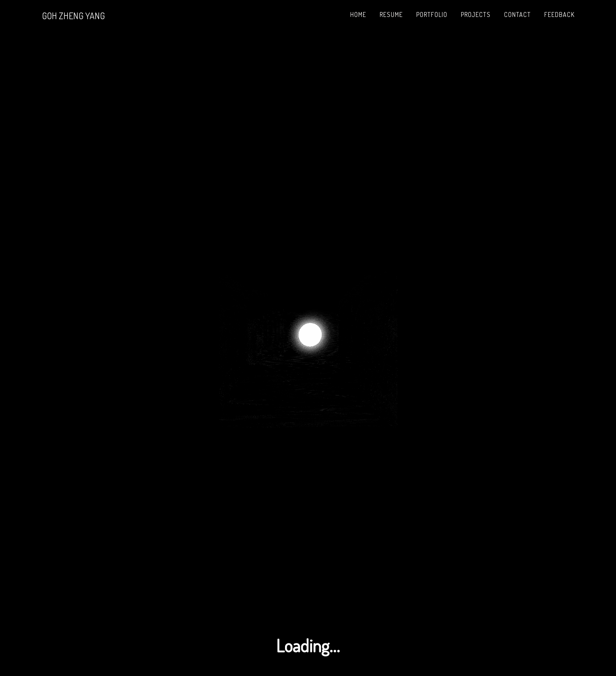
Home (358, 15)
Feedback (559, 15)
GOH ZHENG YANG (73, 16)
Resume (391, 15)
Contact (517, 15)
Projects (476, 15)
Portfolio (432, 15)
